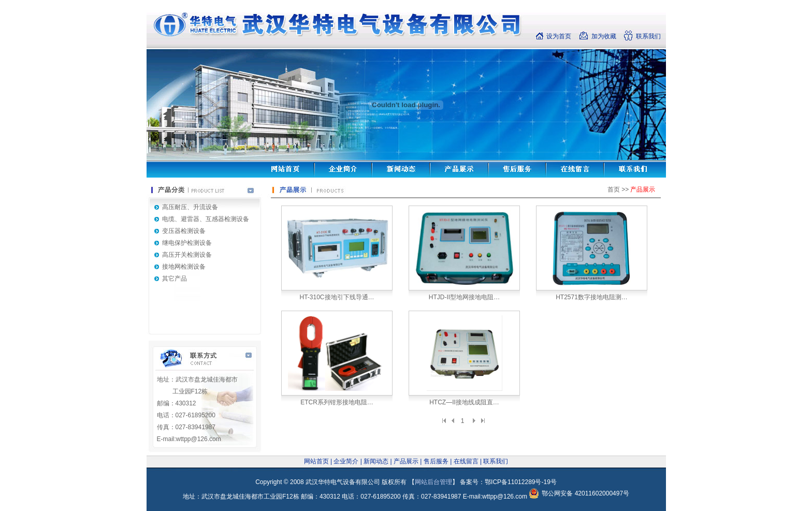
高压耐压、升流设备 (190, 207)
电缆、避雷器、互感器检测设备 (206, 219)
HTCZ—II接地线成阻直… (464, 402)
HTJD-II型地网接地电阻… (464, 297)
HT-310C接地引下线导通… (337, 297)
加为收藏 (604, 36)
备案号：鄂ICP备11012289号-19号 (508, 482)
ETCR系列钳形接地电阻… (337, 402)
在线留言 (466, 461)
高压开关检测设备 (187, 255)
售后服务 (436, 461)
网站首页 (316, 461)
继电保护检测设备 (187, 243)
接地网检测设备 (184, 267)
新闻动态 (376, 461)
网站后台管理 (433, 482)
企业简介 (346, 461)
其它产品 (175, 279)
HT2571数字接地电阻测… (592, 297)
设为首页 (559, 36)
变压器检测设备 (184, 231)
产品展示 (406, 461)
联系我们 (648, 36)
